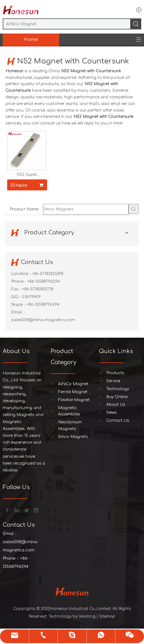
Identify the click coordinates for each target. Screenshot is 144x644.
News (112, 413)
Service (113, 381)
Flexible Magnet (74, 400)
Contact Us (118, 420)
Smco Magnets (73, 437)
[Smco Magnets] (86, 209)
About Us (116, 405)
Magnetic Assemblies (69, 411)
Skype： (19, 305)
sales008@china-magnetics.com (43, 320)
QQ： (17, 297)
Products (115, 373)
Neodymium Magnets (70, 425)
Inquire (17, 185)
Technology (118, 389)
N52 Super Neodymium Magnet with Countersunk (27, 175)
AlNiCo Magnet (73, 384)
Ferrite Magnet (73, 392)
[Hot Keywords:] (134, 209)
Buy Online (117, 397)
